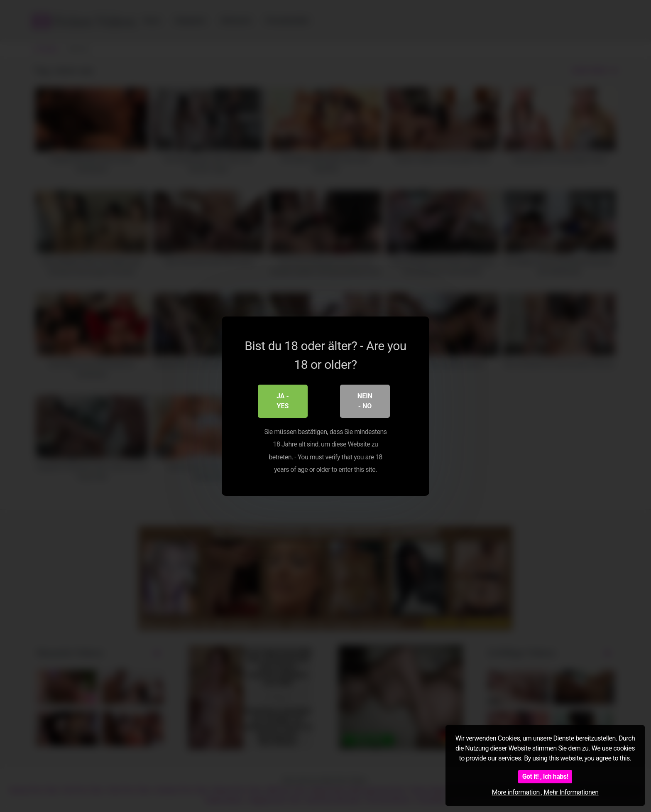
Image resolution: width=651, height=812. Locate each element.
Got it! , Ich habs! (545, 776)
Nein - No (365, 401)
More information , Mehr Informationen (545, 792)
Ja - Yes (283, 401)
